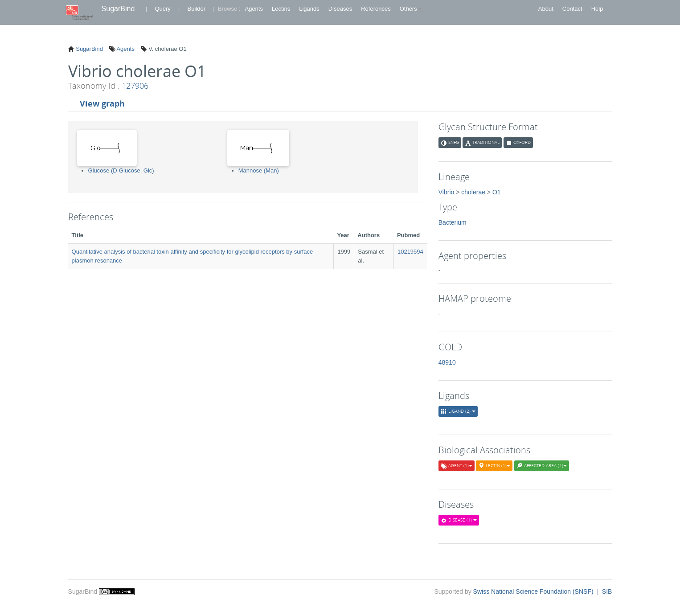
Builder (197, 9)
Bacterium (453, 222)
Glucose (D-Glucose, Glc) (121, 170)
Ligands (309, 9)
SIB (607, 591)
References (376, 9)
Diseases (340, 9)
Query (162, 9)
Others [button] (411, 9)
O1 (497, 192)
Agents (254, 9)
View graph (102, 103)
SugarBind (118, 9)
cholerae (473, 192)
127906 (135, 86)
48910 (447, 362)
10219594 (410, 252)
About (546, 9)
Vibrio (447, 192)
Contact (572, 9)
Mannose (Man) (259, 170)
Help (597, 9)
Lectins (281, 9)
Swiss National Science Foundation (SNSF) (534, 591)
